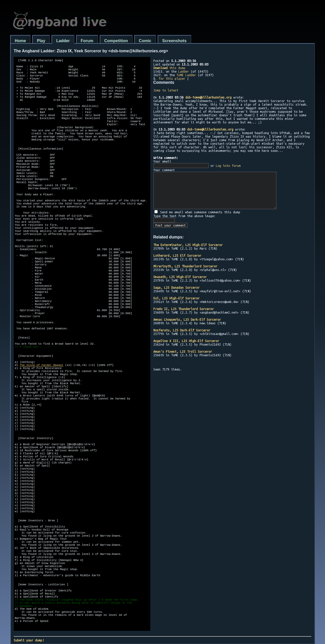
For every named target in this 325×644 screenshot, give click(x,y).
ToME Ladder (186, 75)
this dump (169, 68)
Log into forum (228, 166)
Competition (116, 41)
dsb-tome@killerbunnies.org (208, 97)
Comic (145, 41)
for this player (172, 78)
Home (20, 41)
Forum (87, 41)
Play (41, 41)
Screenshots (174, 41)
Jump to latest (166, 90)
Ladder (63, 41)
